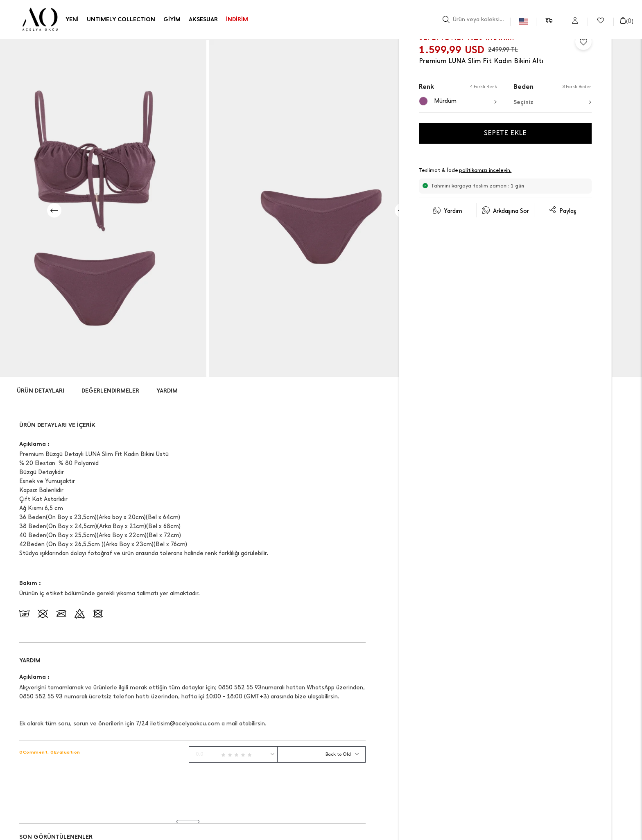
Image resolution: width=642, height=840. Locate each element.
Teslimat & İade (466, 171)
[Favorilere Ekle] (583, 42)
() (626, 21)
